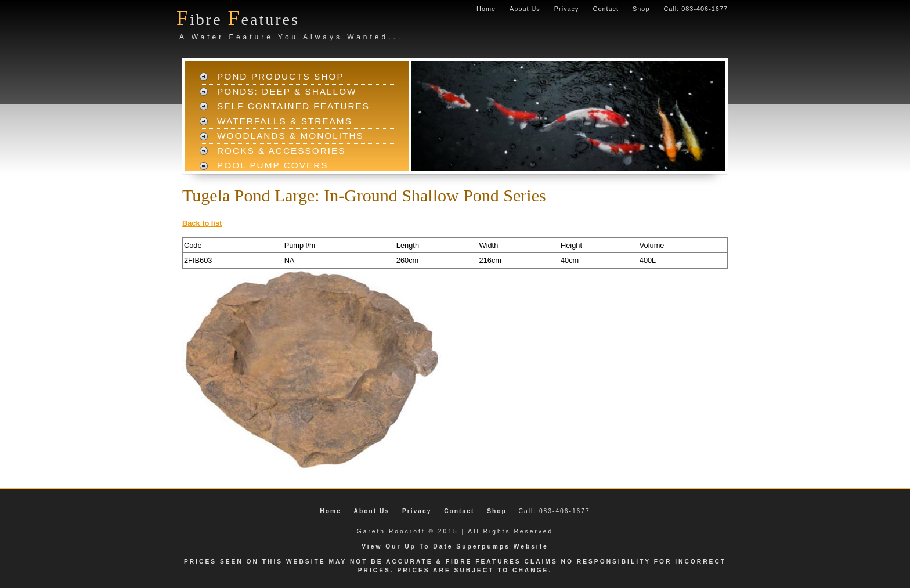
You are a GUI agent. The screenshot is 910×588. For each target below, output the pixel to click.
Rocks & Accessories (281, 151)
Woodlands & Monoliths (290, 136)
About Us (525, 9)
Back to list (202, 223)
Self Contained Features (293, 106)
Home (486, 9)
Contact (606, 9)
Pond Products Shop (281, 76)
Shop (641, 9)
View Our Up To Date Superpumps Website (455, 546)
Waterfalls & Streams (285, 121)
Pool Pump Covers (273, 165)
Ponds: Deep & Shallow (287, 91)
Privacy (567, 9)
